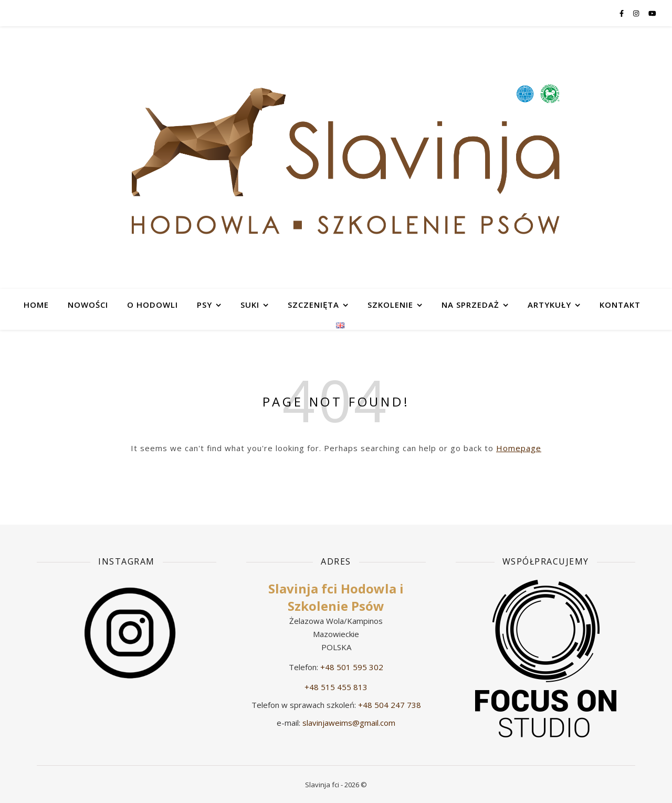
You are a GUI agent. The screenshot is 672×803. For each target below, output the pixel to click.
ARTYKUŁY (549, 305)
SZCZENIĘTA (313, 305)
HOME (36, 305)
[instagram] (637, 13)
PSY (204, 305)
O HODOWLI (153, 305)
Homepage (519, 448)
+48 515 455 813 (336, 687)
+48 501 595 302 (352, 667)
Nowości (88, 305)
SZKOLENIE (390, 305)
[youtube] (652, 13)
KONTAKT (620, 305)
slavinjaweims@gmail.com (349, 723)
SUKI (250, 305)
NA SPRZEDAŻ (470, 305)
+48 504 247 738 (390, 705)
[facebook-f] (622, 13)
